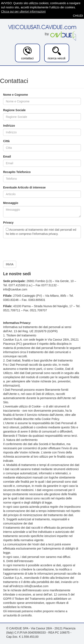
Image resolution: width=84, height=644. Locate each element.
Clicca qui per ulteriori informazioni (23, 11)
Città (6, 141)
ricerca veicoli (57, 53)
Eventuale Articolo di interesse (24, 187)
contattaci (28, 53)
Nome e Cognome (16, 95)
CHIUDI (78, 16)
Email (7, 157)
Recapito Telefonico (17, 172)
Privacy (8, 223)
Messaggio (11, 203)
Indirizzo (9, 126)
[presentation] (35, 249)
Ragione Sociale (14, 110)
